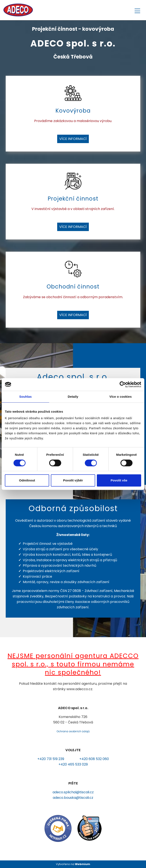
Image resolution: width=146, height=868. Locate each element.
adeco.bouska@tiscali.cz (73, 798)
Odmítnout (27, 480)
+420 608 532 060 (94, 759)
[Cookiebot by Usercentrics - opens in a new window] (123, 384)
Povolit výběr (73, 480)
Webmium (82, 864)
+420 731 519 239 (51, 759)
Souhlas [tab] (25, 397)
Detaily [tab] (73, 397)
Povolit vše (119, 480)
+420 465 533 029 (73, 764)
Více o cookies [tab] (121, 397)
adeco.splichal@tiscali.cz (73, 792)
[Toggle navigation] (137, 10)
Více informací (73, 139)
